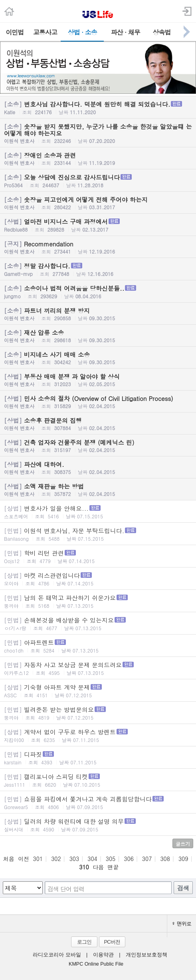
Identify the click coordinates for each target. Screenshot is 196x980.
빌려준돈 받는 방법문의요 (98, 713)
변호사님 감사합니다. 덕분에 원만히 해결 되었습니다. (98, 108)
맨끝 (113, 867)
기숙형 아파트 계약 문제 (98, 691)
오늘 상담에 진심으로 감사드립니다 (98, 181)
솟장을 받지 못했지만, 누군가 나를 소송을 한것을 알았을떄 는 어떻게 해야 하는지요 (98, 133)
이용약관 (103, 955)
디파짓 (98, 758)
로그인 (84, 942)
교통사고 (45, 32)
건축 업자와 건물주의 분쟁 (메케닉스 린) (98, 446)
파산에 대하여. (98, 468)
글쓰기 (183, 844)
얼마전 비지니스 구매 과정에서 (98, 225)
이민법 (15, 32)
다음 (98, 867)
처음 (9, 859)
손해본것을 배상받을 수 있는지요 (98, 624)
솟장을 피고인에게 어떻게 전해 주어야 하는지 (98, 203)
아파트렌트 (98, 646)
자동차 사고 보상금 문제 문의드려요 (98, 668)
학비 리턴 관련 (98, 556)
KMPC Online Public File (96, 964)
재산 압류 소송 (98, 336)
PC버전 (112, 942)
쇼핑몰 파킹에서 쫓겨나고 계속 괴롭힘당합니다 (98, 802)
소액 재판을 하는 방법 (98, 490)
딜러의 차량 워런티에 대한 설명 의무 (98, 825)
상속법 (162, 32)
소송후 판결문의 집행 (98, 424)
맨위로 (182, 923)
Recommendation (98, 247)
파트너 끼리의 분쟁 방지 (98, 314)
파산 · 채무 (126, 32)
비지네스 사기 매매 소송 (98, 358)
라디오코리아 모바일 (57, 955)
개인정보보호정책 (147, 955)
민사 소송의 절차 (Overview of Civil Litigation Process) (98, 402)
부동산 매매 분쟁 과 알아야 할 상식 (98, 380)
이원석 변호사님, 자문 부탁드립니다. (98, 534)
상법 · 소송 (82, 32)
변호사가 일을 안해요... (98, 512)
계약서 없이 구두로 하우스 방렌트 (98, 735)
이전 (24, 859)
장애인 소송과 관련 (98, 159)
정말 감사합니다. (98, 269)
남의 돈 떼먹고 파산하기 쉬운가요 (98, 601)
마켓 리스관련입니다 (98, 579)
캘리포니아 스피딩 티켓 (98, 780)
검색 (183, 888)
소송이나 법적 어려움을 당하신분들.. (98, 292)
